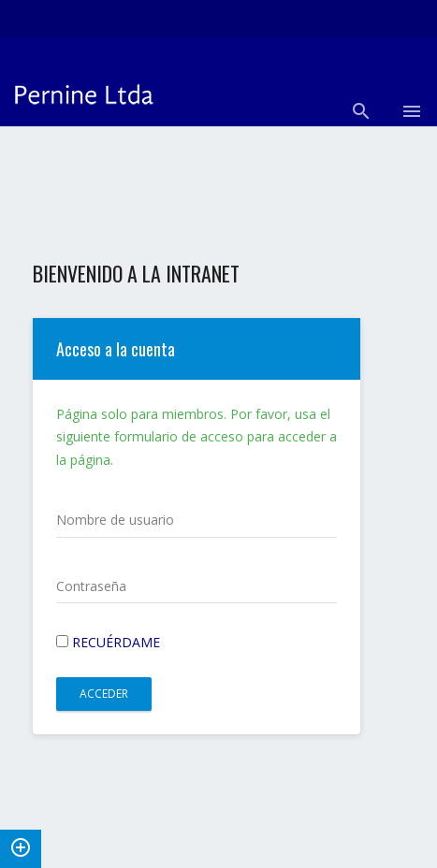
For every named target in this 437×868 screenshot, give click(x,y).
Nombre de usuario (115, 520)
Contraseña (91, 586)
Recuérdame (108, 642)
